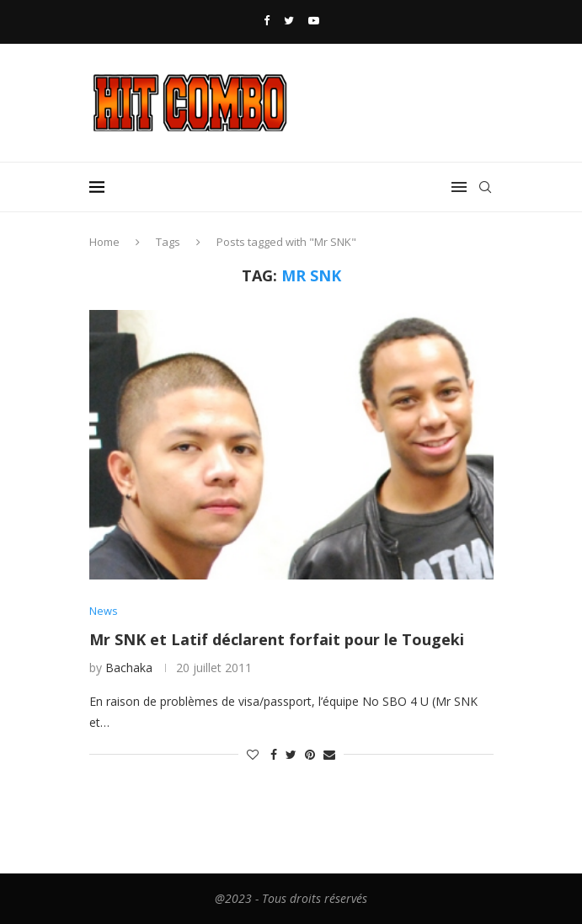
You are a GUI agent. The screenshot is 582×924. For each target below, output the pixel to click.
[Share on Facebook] (274, 754)
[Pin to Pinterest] (310, 754)
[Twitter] (289, 20)
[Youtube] (314, 20)
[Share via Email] (329, 754)
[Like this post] (253, 754)
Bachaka (129, 668)
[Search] (485, 187)
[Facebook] (267, 20)
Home (104, 242)
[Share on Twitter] (291, 754)
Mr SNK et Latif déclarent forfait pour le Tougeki (277, 639)
